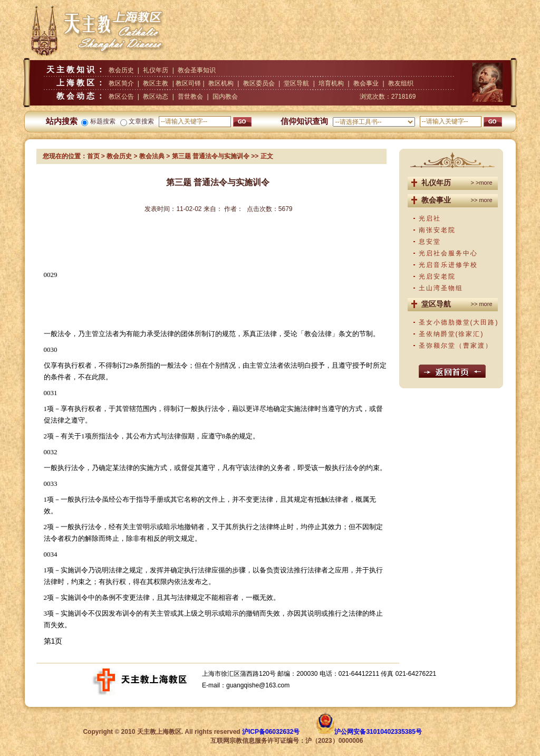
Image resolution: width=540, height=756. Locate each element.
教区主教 (156, 83)
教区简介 (121, 83)
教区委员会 (259, 83)
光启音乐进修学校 (448, 265)
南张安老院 (437, 230)
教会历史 (121, 70)
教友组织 (401, 83)
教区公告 (121, 97)
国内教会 (225, 97)
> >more (482, 183)
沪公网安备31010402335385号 (378, 732)
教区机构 (221, 83)
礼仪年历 (156, 70)
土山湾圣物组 (441, 288)
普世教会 (190, 97)
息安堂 (430, 242)
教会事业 (366, 83)
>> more (482, 200)
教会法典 (152, 156)
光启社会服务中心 (448, 253)
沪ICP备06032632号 (271, 732)
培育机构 (331, 83)
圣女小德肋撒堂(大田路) (459, 322)
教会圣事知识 (197, 70)
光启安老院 (437, 276)
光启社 (430, 218)
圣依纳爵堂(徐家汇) (451, 334)
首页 (93, 156)
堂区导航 (296, 83)
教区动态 (156, 97)
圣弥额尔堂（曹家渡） (456, 346)
